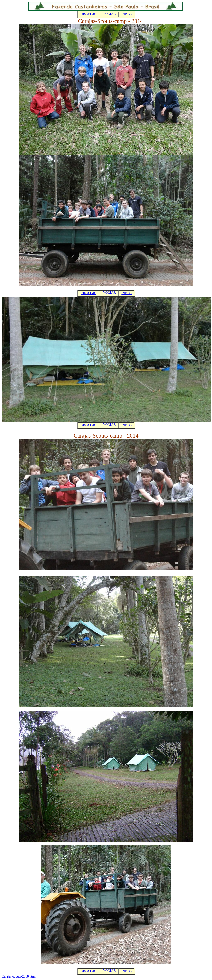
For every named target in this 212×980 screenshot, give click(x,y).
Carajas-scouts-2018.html (19, 976)
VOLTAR (109, 14)
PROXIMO (89, 14)
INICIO (126, 14)
